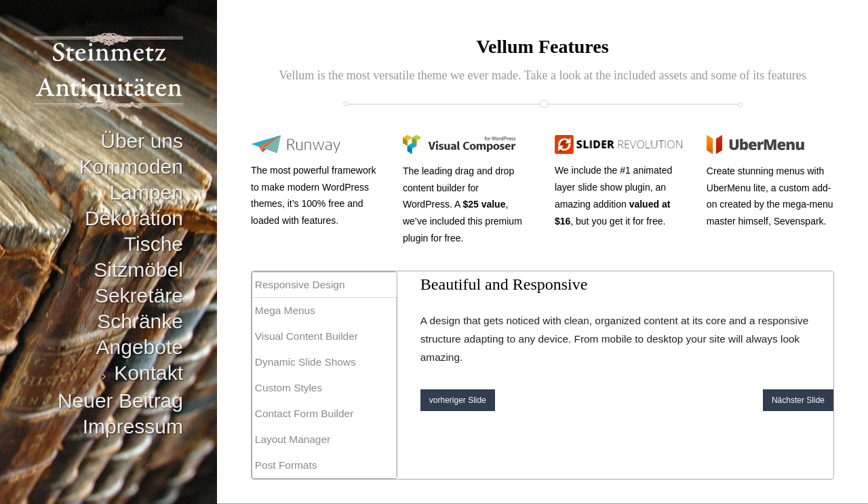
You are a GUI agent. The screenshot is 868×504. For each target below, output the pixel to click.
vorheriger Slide (458, 400)
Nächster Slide (798, 400)
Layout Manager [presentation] (293, 439)
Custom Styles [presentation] (289, 388)
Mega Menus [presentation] (285, 310)
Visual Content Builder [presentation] (307, 336)
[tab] (324, 285)
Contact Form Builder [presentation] (304, 413)
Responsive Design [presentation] (300, 285)
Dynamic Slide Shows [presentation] (305, 362)
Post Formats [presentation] (286, 465)
